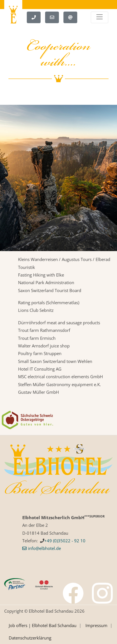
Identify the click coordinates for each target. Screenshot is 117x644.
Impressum (96, 625)
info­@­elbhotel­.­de (44, 548)
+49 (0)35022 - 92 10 (65, 541)
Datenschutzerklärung (30, 638)
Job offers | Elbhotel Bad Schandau (43, 625)
